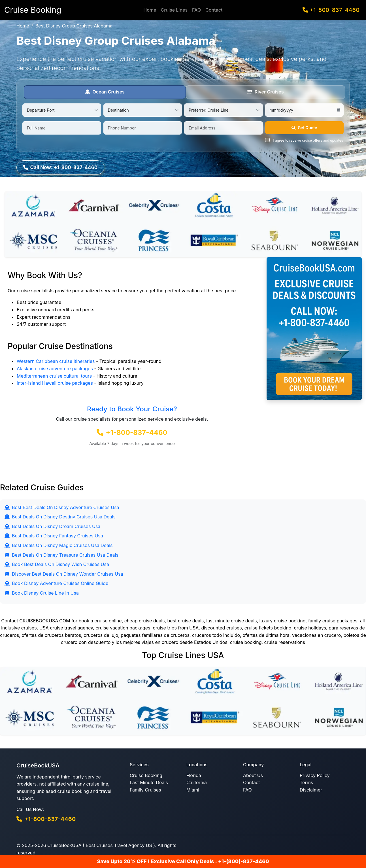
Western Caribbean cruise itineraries (56, 360)
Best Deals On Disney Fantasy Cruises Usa (54, 535)
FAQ (196, 10)
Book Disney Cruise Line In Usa (42, 592)
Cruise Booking (146, 775)
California (197, 782)
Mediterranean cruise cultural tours (54, 375)
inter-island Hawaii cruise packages (55, 382)
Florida (194, 775)
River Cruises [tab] (266, 92)
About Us (253, 775)
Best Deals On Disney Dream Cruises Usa (52, 525)
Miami (193, 789)
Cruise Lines (174, 10)
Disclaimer (311, 789)
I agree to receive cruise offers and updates (308, 140)
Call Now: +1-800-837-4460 (62, 166)
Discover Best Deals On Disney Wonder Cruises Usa (64, 573)
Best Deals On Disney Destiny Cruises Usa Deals (60, 516)
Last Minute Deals (149, 782)
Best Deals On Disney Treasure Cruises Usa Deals (61, 554)
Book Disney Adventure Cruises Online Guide (56, 582)
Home (150, 10)
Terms (306, 782)
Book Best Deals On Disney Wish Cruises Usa (57, 563)
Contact (214, 10)
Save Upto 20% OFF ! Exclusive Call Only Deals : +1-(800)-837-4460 (183, 861)
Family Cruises (145, 789)
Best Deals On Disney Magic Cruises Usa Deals (59, 544)
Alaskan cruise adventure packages (55, 368)
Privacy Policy (315, 775)
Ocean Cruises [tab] (105, 92)
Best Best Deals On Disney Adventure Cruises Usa (62, 506)
